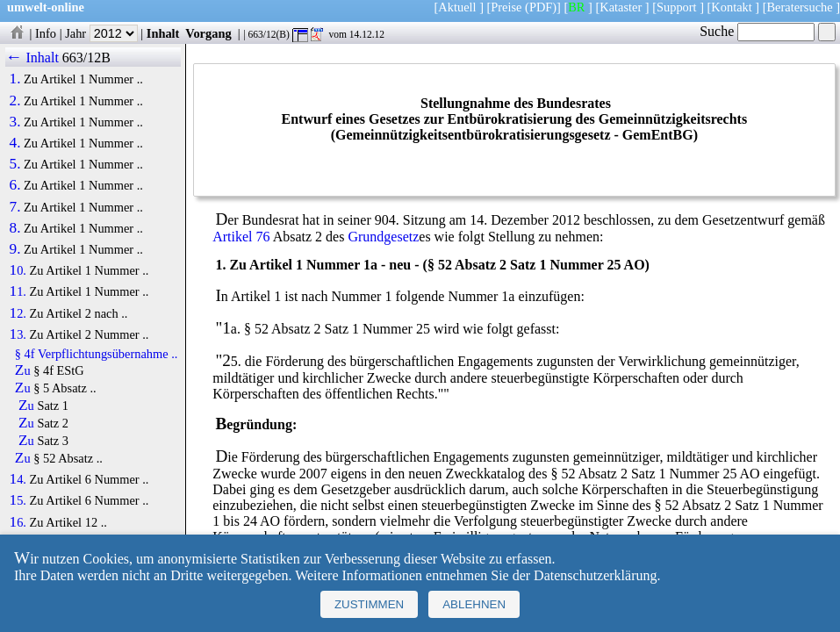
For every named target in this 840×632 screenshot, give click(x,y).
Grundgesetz (383, 237)
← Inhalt (32, 57)
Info (46, 33)
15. (18, 500)
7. (15, 207)
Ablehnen (474, 604)
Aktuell (457, 7)
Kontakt (731, 7)
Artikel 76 (241, 237)
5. (15, 164)
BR (576, 7)
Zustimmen (369, 604)
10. (18, 270)
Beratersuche (800, 7)
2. (15, 101)
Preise (506, 7)
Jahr (101, 33)
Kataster (621, 7)
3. (15, 122)
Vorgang (208, 33)
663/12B (86, 57)
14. (18, 479)
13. (18, 334)
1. (15, 79)
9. (15, 249)
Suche (757, 31)
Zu (23, 370)
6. (15, 185)
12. (18, 313)
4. (15, 143)
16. (18, 522)
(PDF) (541, 7)
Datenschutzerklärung (595, 575)
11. (18, 291)
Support (677, 7)
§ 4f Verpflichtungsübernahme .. (97, 354)
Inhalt (163, 33)
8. (15, 228)
